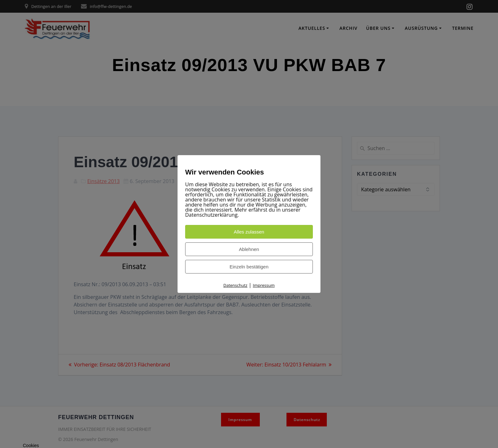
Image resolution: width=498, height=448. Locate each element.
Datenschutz (235, 285)
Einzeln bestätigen (249, 267)
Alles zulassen (249, 232)
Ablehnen (249, 249)
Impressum (264, 285)
